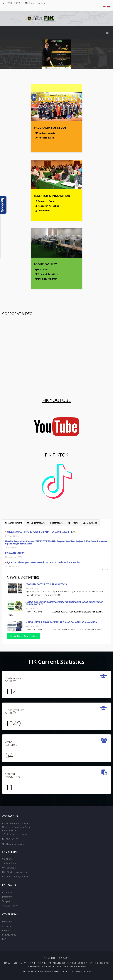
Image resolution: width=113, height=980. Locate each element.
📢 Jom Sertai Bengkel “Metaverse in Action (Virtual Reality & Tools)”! (41, 562)
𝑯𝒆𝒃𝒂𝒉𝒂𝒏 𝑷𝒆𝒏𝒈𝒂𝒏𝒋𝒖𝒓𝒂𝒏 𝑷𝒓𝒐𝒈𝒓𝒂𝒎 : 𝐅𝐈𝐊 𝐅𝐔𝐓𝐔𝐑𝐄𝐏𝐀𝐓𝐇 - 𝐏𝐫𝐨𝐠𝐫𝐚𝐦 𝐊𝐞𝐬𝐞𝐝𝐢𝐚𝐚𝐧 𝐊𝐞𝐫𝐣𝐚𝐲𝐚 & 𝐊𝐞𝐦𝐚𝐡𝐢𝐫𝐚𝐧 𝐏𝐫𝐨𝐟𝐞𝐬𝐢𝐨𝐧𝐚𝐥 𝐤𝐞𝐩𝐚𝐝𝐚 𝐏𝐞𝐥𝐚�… (54, 542)
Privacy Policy (9, 930)
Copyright (7, 926)
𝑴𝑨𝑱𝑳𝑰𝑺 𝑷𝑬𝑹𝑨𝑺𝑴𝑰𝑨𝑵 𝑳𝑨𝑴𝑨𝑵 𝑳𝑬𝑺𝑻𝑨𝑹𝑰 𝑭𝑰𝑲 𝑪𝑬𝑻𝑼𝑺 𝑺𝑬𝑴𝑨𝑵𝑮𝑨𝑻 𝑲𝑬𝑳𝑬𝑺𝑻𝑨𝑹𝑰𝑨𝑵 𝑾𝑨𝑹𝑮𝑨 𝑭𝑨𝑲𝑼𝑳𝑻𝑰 (67, 603)
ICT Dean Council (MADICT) (15, 877)
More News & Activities (25, 636)
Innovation (42, 210)
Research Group (45, 201)
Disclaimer (7, 922)
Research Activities (47, 206)
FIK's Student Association (14, 872)
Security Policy (9, 935)
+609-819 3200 (13, 3)
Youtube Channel (11, 906)
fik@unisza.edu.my (37, 3)
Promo (71, 523)
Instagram (7, 897)
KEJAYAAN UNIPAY (13, 553)
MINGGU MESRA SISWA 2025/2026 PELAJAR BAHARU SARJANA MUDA (63, 622)
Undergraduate (45, 133)
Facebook (7, 892)
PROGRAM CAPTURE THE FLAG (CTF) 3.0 (49, 584)
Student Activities (47, 272)
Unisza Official (9, 868)
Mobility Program (46, 277)
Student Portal (9, 863)
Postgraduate (45, 138)
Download (88, 523)
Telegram (7, 901)
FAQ (4, 939)
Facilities (42, 267)
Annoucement (11, 523)
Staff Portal (8, 859)
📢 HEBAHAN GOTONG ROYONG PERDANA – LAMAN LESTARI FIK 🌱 (38, 532)
